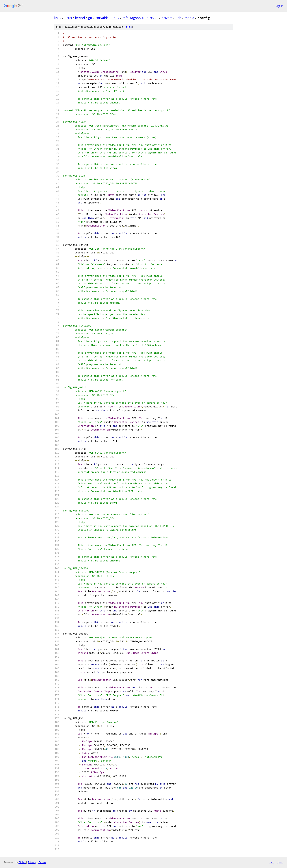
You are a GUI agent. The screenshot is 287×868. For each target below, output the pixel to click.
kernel (80, 18)
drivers (167, 18)
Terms (42, 862)
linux (58, 18)
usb (178, 18)
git (90, 18)
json (280, 862)
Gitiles (22, 862)
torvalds (102, 18)
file (129, 27)
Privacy (32, 862)
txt (272, 862)
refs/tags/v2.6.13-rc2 (138, 18)
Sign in (279, 6)
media (189, 18)
